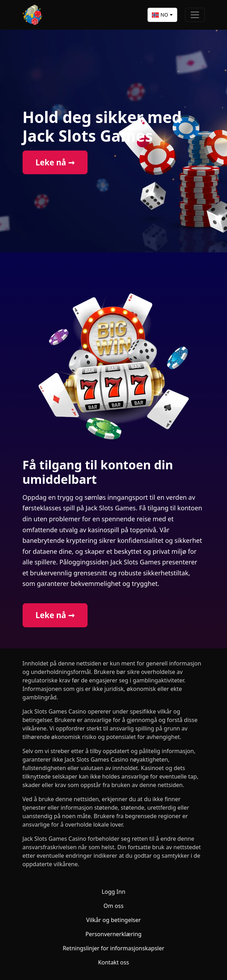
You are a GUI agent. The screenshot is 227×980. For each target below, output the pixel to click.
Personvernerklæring (113, 934)
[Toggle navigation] (195, 15)
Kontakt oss (114, 962)
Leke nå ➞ (55, 162)
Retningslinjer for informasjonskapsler (114, 948)
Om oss (113, 906)
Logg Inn (113, 892)
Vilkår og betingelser (113, 920)
